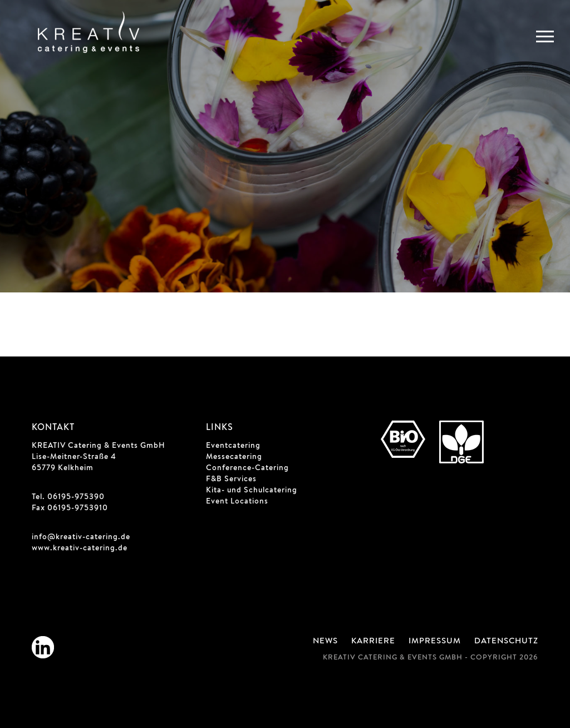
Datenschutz (506, 642)
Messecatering (234, 457)
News (325, 642)
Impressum (435, 642)
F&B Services (231, 480)
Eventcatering (233, 446)
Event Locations (237, 502)
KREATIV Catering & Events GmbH (99, 446)
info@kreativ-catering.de (81, 538)
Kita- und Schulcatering (252, 491)
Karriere (373, 642)
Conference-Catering (247, 468)
